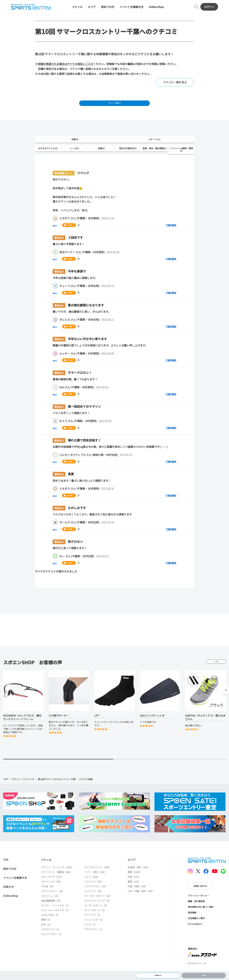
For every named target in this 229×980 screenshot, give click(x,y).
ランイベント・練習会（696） (57, 882)
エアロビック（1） (51, 940)
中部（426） (134, 887)
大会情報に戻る (158, 974)
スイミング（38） (94, 902)
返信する (58, 235)
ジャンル (77, 9)
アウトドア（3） (93, 925)
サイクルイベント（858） (98, 878)
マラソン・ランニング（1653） (57, 878)
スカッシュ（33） (50, 906)
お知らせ (8, 897)
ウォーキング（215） (52, 887)
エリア (92, 9)
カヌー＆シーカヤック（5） (56, 921)
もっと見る (216, 672)
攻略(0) (75, 149)
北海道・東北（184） (139, 878)
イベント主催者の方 (132, 9)
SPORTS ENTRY (29, 9)
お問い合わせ (200, 896)
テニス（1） (91, 935)
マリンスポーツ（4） (95, 921)
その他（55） (48, 897)
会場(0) (101, 158)
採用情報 (192, 923)
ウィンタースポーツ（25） (98, 906)
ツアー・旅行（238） (95, 882)
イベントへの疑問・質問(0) (181, 160)
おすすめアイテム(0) (48, 158)
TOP (5, 790)
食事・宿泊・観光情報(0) (155, 158)
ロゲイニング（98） (52, 892)
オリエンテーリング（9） (98, 911)
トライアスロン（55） (96, 897)
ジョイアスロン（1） (52, 944)
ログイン (211, 9)
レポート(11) (154, 149)
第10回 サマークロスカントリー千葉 (57, 790)
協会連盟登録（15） (52, 911)
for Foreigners (195, 934)
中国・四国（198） (137, 897)
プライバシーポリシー (198, 906)
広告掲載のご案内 (196, 929)
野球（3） (46, 930)
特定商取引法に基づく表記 (201, 917)
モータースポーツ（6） (96, 916)
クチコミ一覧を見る (175, 87)
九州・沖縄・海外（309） (141, 902)
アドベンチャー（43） (53, 902)
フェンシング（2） (94, 930)
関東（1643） (135, 882)
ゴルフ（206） (92, 887)
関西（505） (134, 892)
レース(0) (74, 158)
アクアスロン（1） (94, 940)
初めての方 (108, 9)
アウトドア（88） (94, 892)
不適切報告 (171, 235)
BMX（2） (46, 935)
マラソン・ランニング (23, 790)
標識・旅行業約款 (196, 912)
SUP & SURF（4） (50, 925)
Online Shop (156, 9)
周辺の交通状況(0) (128, 158)
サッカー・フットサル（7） (56, 916)
